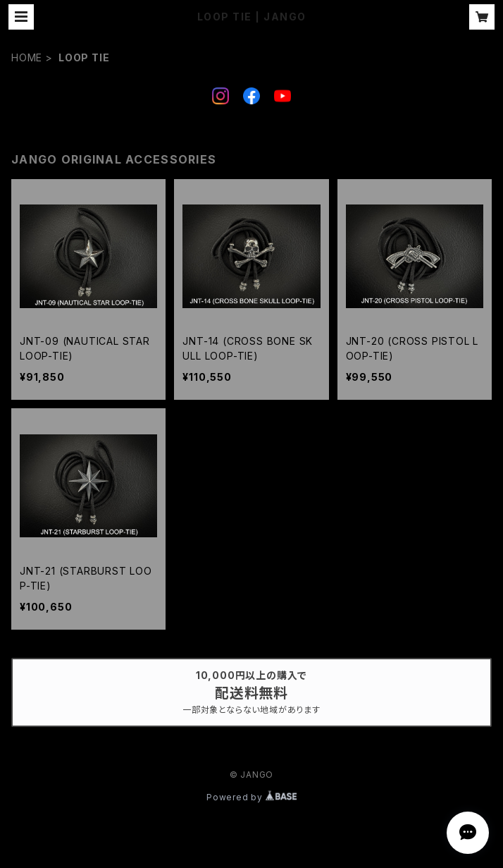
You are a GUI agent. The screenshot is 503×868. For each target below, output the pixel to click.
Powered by (252, 797)
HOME (27, 57)
